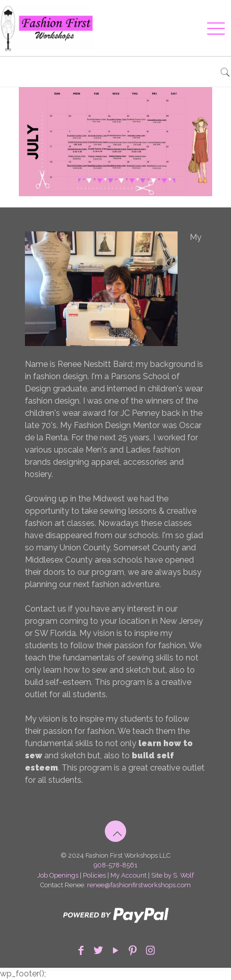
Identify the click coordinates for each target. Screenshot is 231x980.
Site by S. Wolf (172, 875)
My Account (128, 875)
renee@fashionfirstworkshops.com (139, 885)
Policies (94, 875)
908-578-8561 (115, 865)
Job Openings (58, 875)
